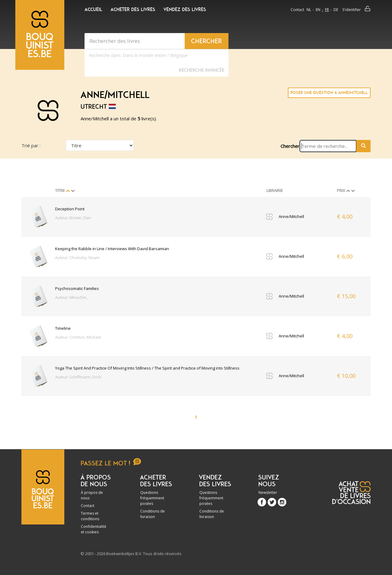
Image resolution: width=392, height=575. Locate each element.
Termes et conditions (90, 516)
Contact (297, 10)
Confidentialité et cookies (94, 529)
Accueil (93, 9)
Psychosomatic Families (77, 288)
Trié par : (31, 145)
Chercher (290, 146)
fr (327, 10)
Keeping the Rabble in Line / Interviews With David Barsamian (112, 249)
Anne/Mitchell (291, 216)
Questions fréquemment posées (152, 498)
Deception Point (70, 209)
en (318, 10)
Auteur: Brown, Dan (73, 218)
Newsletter (268, 492)
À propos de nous (92, 495)
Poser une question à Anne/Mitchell (329, 93)
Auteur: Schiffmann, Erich (78, 377)
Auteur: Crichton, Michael (78, 337)
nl (309, 10)
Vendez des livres (185, 9)
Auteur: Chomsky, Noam (77, 257)
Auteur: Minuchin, (71, 297)
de (336, 10)
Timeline (63, 328)
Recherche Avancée (201, 70)
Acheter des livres (133, 9)
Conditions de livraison (153, 514)
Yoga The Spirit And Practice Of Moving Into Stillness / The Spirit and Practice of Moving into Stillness (147, 368)
